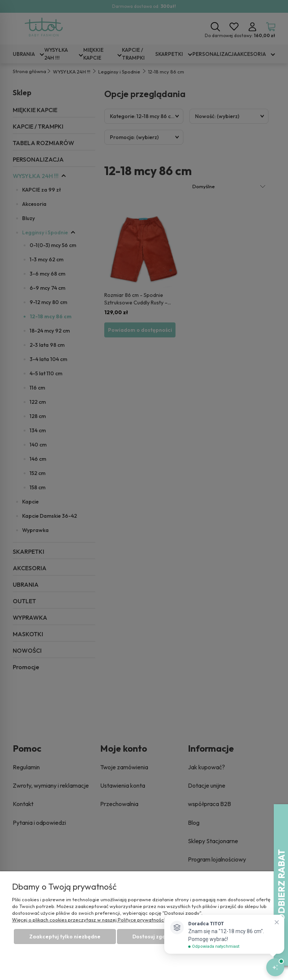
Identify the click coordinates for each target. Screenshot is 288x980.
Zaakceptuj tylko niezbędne (65, 937)
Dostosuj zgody (152, 937)
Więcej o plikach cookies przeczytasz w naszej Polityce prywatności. (89, 920)
